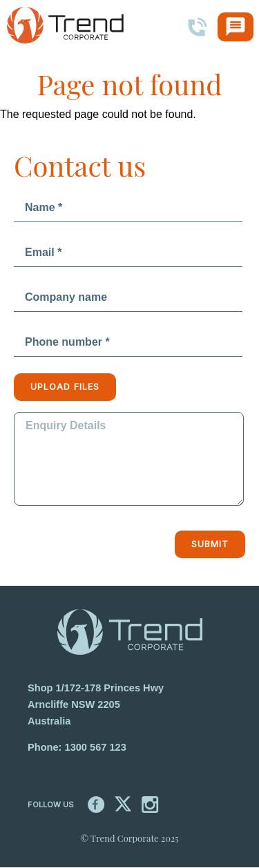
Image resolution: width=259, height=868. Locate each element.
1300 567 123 (96, 747)
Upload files (65, 387)
